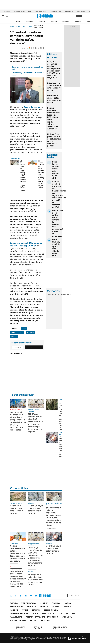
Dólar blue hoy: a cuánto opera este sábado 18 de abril (54, 87)
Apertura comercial (56, 11)
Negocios (66, 21)
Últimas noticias (29, 603)
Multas (33, 620)
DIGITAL (21, 628)
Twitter (11, 596)
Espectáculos (48, 614)
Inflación (14, 336)
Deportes (36, 610)
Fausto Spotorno (32, 107)
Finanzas (42, 21)
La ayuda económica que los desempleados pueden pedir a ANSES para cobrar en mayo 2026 (54, 70)
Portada (14, 603)
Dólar (18, 21)
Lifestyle (67, 607)
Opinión (78, 21)
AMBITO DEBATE (60, 628)
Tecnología (63, 614)
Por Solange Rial (51, 529)
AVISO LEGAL (67, 617)
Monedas (50, 295)
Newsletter (86, 21)
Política (54, 21)
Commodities (62, 295)
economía (31, 332)
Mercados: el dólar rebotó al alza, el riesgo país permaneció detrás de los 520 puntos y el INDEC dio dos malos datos (18, 421)
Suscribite (34, 347)
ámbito (13, 26)
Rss (73, 614)
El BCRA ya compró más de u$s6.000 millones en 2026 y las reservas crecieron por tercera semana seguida (36, 423)
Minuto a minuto (17, 409)
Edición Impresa (51, 610)
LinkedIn (26, 596)
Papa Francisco (81, 11)
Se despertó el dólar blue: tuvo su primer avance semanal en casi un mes (36, 580)
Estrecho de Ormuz (19, 11)
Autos (35, 614)
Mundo (25, 610)
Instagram (20, 596)
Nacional (14, 610)
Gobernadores (69, 11)
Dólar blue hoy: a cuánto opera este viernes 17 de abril (62, 447)
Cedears (68, 295)
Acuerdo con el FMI (41, 11)
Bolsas (55, 295)
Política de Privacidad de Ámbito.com (42, 617)
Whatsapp (36, 596)
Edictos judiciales (18, 620)
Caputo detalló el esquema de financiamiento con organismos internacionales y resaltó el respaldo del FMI (59, 194)
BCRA (30, 11)
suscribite (79, 16)
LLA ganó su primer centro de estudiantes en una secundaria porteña (54, 140)
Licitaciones (45, 620)
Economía (30, 21)
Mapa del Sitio (16, 617)
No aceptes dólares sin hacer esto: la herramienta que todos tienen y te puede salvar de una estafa (18, 553)
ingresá (86, 16)
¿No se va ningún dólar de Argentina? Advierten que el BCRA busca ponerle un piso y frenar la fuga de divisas (24, 176)
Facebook (16, 596)
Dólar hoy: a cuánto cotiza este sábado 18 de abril (54, 99)
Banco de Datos (17, 607)
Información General (19, 614)
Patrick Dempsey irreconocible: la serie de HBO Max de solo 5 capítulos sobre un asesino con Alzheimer (53, 118)
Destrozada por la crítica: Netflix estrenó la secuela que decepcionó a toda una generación (58, 223)
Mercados (32, 607)
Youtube (31, 596)
